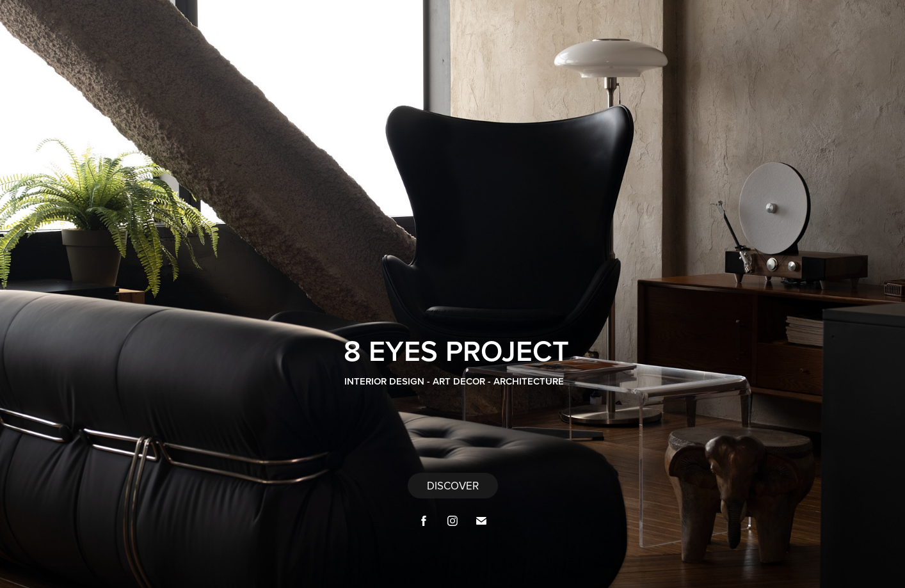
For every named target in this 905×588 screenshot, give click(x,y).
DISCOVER (453, 486)
